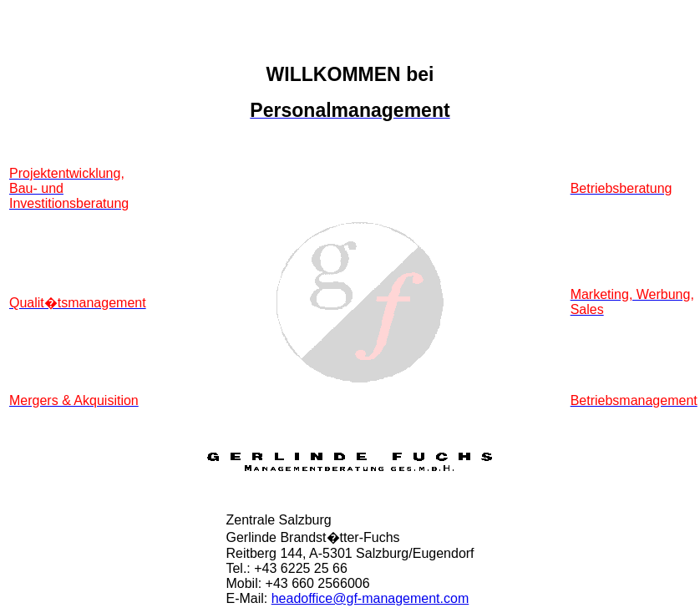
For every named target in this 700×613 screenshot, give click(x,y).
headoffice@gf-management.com (370, 598)
